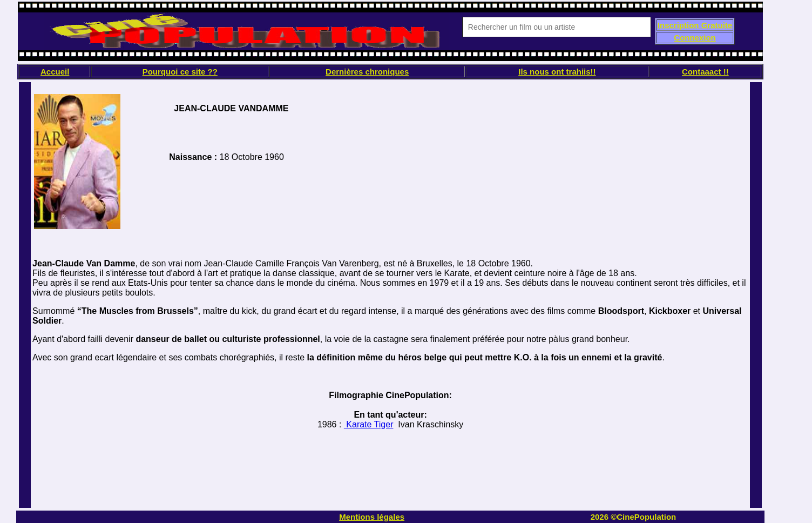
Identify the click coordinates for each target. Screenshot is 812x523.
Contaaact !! (705, 72)
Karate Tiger (369, 424)
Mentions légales (372, 517)
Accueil (55, 72)
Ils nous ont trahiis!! (557, 72)
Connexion (695, 38)
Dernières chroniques (367, 72)
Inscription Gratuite (695, 25)
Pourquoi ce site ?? (180, 72)
